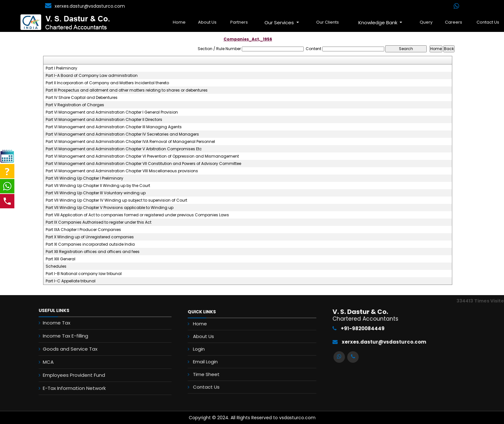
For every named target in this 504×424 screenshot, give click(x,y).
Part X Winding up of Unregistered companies (90, 237)
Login (216, 350)
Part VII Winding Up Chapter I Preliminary (84, 178)
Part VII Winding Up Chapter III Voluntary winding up (96, 193)
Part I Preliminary (61, 68)
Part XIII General (61, 259)
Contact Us (221, 376)
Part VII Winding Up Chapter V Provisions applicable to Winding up (110, 208)
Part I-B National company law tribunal (84, 274)
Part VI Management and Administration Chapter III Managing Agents (114, 127)
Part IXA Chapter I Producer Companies (83, 230)
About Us (207, 22)
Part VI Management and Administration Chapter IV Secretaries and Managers (122, 134)
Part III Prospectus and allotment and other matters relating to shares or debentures (127, 90)
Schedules (56, 266)
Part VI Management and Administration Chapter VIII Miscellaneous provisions (122, 171)
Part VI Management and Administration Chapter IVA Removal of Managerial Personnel (130, 142)
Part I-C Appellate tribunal (71, 281)
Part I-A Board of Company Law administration (92, 76)
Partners (239, 22)
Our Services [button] (280, 22)
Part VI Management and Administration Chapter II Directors (104, 120)
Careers (454, 22)
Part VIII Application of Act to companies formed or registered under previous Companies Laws (137, 215)
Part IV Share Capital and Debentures (82, 98)
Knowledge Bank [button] (378, 22)
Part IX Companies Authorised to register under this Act (99, 222)
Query (426, 22)
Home (179, 22)
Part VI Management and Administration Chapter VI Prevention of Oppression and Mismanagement (142, 156)
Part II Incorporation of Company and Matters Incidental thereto (107, 83)
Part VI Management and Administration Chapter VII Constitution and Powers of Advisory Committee (143, 164)
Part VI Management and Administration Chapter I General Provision (112, 112)
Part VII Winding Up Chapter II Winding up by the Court (98, 186)
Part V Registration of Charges (75, 105)
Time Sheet (221, 367)
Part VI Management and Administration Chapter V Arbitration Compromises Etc (124, 149)
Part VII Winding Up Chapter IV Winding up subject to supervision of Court (116, 200)
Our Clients (328, 22)
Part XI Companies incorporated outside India (90, 244)
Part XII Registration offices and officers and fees (93, 252)
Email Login (220, 358)
